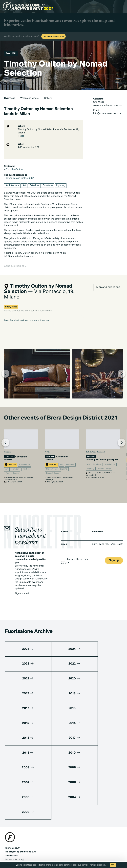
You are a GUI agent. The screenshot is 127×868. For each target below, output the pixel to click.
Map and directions (108, 278)
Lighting (61, 186)
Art (24, 186)
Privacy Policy (12, 853)
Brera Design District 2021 (19, 178)
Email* (65, 547)
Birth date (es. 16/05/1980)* (102, 548)
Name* (65, 535)
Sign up (114, 565)
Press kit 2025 (12, 829)
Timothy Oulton (13, 170)
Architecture (12, 186)
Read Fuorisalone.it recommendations (27, 312)
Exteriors (34, 186)
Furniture (48, 186)
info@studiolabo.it (17, 812)
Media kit (10, 825)
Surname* (99, 535)
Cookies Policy (28, 853)
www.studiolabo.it (17, 816)
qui (104, 865)
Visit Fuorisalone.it (54, 37)
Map (21, 136)
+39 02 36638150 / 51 (18, 808)
